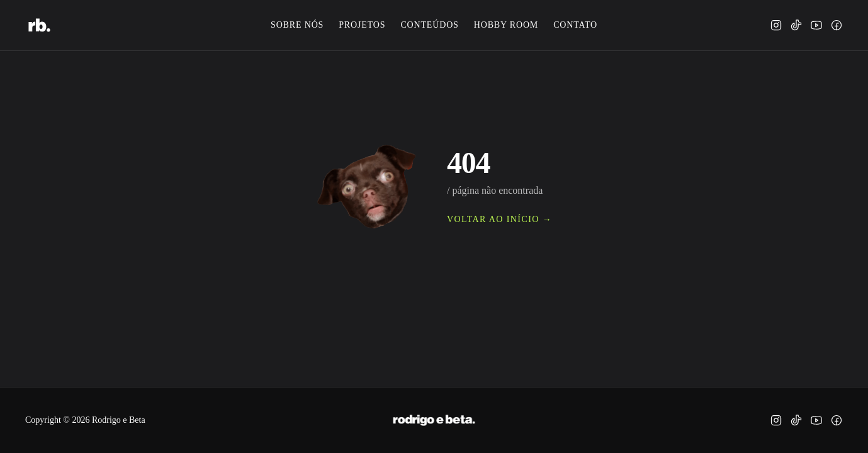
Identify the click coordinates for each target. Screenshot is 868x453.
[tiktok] (796, 25)
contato (575, 25)
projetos (362, 25)
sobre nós (297, 25)
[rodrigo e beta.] (39, 25)
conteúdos (429, 25)
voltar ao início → (499, 219)
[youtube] (816, 25)
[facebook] (837, 25)
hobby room (506, 25)
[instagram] (776, 25)
